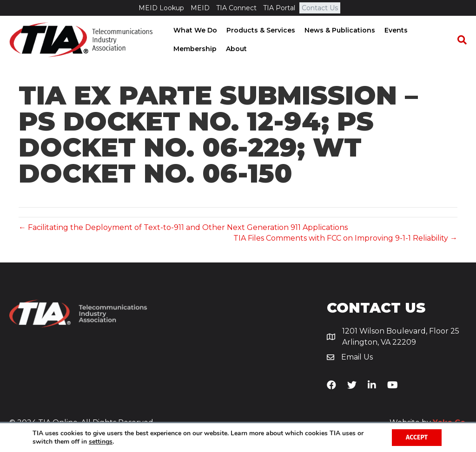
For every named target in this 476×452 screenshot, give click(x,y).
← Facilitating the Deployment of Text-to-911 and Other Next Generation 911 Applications (183, 227)
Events (395, 30)
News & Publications (339, 30)
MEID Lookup (161, 8)
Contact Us (320, 8)
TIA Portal (279, 8)
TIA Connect (236, 8)
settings (101, 442)
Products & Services (260, 30)
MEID (200, 8)
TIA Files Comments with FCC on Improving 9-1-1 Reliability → (345, 238)
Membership (194, 49)
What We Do (194, 30)
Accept (417, 437)
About (235, 49)
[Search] (460, 40)
